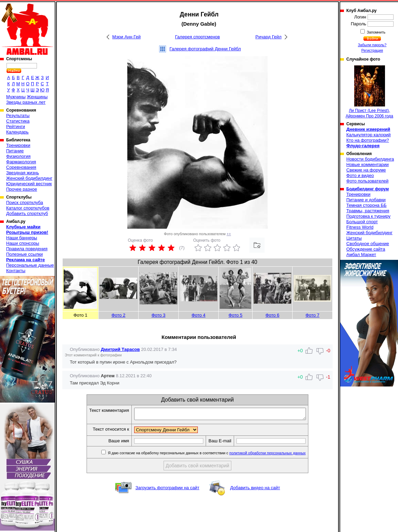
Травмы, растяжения (368, 211)
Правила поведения (27, 249)
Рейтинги (16, 126)
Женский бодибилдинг (29, 178)
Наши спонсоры (23, 243)
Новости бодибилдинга (370, 159)
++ (229, 234)
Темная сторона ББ (367, 205)
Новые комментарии (368, 164)
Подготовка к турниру (368, 216)
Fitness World (360, 227)
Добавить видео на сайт (255, 490)
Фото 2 (119, 315)
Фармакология (21, 162)
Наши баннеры (22, 238)
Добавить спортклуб (27, 213)
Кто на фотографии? (368, 140)
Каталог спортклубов (28, 208)
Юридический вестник (29, 184)
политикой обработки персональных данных (278, 455)
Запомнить (376, 32)
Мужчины (16, 97)
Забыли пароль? (372, 45)
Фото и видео (360, 175)
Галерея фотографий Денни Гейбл (205, 49)
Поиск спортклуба (25, 202)
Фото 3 (159, 315)
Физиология (18, 156)
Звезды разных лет (26, 102)
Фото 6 (273, 315)
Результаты (18, 116)
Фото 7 (313, 315)
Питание (15, 151)
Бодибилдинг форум (368, 189)
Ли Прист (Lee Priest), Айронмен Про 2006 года (369, 92)
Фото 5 (236, 315)
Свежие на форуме (366, 170)
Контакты (16, 271)
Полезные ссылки (24, 254)
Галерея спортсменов (198, 37)
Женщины (37, 97)
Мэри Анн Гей (126, 37)
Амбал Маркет (361, 255)
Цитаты (354, 238)
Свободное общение (368, 244)
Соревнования (21, 167)
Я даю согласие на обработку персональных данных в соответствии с (216, 455)
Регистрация (372, 50)
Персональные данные (30, 265)
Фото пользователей (367, 181)
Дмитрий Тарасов (120, 349)
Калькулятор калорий (369, 135)
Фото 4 (199, 315)
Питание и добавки (366, 200)
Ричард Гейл (268, 37)
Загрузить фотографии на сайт (168, 490)
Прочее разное (22, 189)
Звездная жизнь (23, 173)
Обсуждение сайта (366, 249)
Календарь (17, 132)
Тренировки (18, 145)
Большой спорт (362, 222)
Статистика (18, 121)
